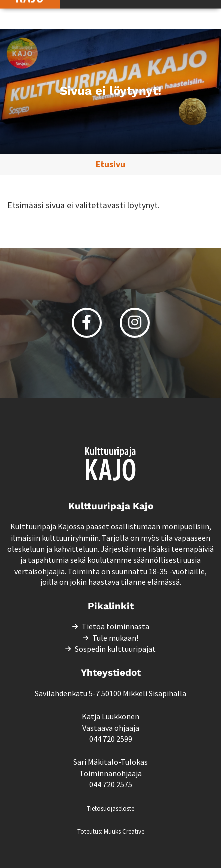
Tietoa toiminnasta (115, 626)
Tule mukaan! (115, 638)
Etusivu (110, 164)
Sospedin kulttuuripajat (115, 649)
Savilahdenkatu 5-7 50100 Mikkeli (91, 693)
